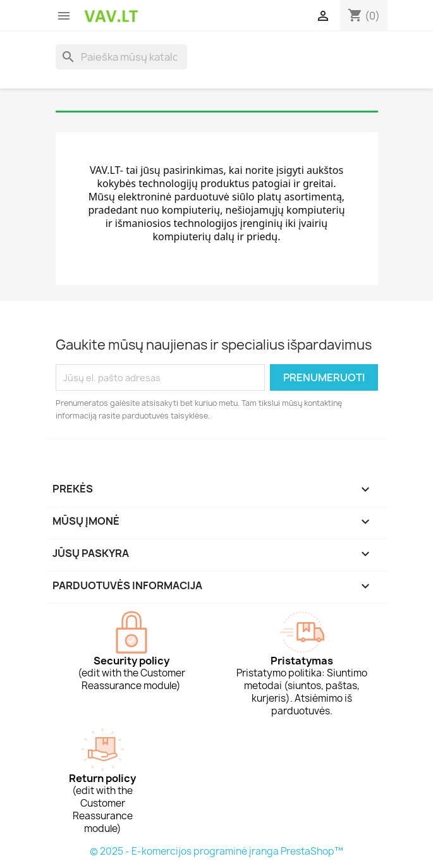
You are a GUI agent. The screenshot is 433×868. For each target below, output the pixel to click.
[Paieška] (121, 57)
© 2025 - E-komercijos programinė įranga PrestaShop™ (216, 851)
